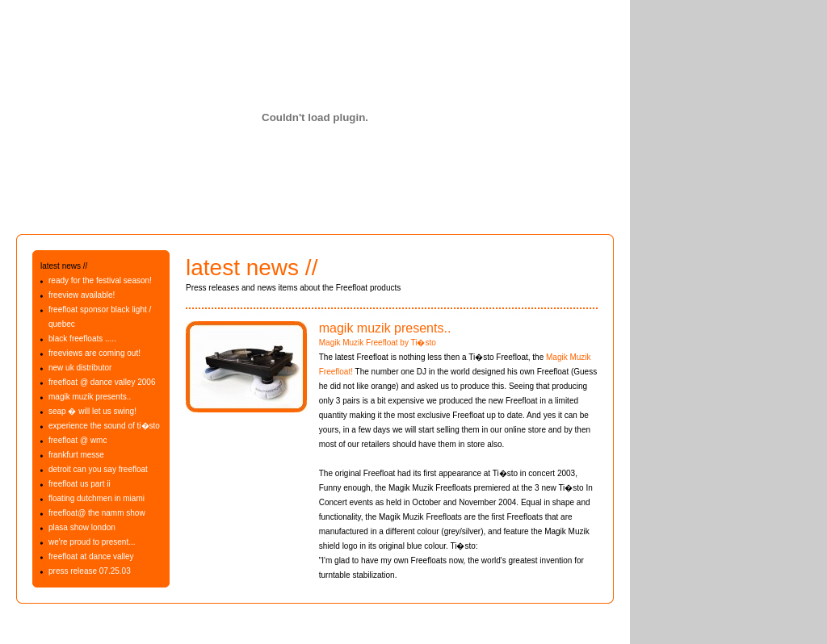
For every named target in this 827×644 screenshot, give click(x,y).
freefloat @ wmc (78, 440)
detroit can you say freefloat (98, 469)
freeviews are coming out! (94, 353)
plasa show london (82, 527)
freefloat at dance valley (91, 556)
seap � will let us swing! (92, 411)
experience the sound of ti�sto (104, 426)
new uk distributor (80, 368)
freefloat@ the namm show (97, 513)
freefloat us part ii (80, 484)
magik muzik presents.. (90, 397)
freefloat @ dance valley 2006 (102, 382)
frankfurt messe (76, 455)
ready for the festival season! (100, 280)
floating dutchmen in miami (97, 498)
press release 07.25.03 (90, 571)
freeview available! (82, 295)
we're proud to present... (92, 542)
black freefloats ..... (82, 339)
